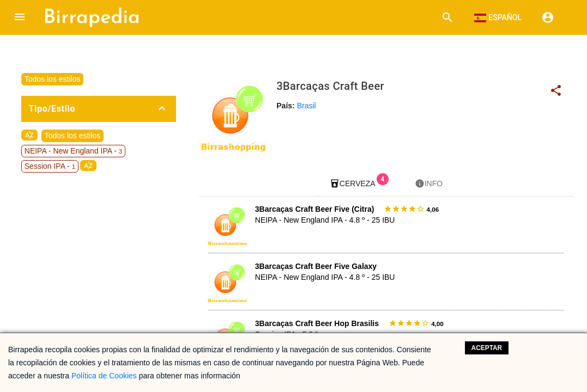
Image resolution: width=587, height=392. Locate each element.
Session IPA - (50, 166)
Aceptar (487, 348)
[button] (20, 17)
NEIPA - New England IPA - (74, 151)
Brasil (307, 106)
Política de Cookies (104, 376)
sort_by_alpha (29, 135)
